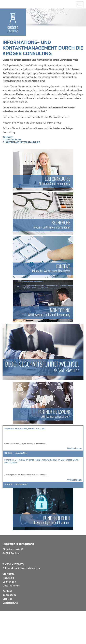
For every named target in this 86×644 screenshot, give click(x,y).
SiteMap (8, 599)
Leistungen (9, 582)
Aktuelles (8, 578)
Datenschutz (10, 603)
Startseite (9, 574)
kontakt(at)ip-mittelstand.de (23, 568)
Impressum (9, 595)
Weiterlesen (74, 448)
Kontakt (7, 591)
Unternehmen (11, 585)
